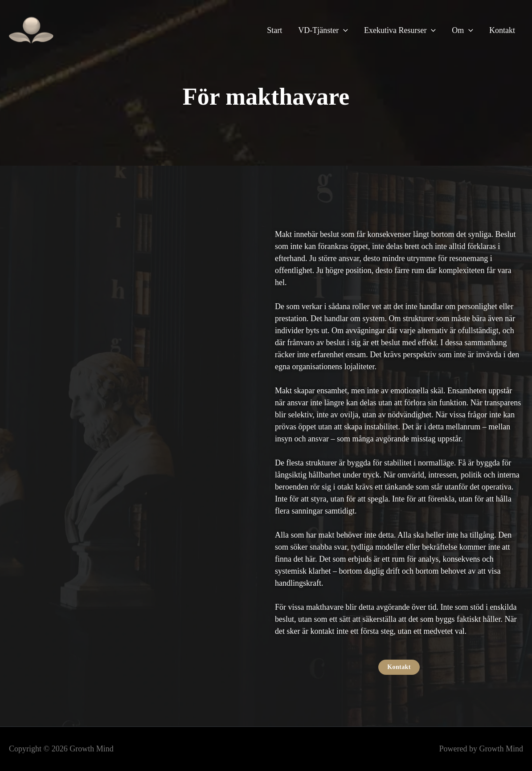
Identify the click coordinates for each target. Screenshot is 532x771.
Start (274, 30)
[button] (343, 30)
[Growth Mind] (31, 29)
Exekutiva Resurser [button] (400, 30)
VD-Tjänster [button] (323, 30)
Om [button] (462, 30)
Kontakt (502, 30)
